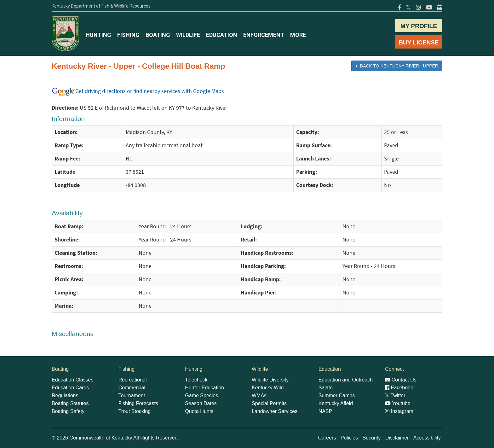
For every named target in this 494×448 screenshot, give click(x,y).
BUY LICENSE (419, 42)
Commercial (132, 388)
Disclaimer (397, 438)
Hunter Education (204, 388)
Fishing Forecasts (138, 403)
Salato (326, 388)
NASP (325, 411)
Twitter (395, 396)
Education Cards (70, 388)
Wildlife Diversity (270, 380)
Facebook (399, 388)
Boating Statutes (70, 403)
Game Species (201, 396)
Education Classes (73, 380)
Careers (327, 438)
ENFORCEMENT (264, 35)
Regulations (65, 396)
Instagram (399, 411)
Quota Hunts (199, 411)
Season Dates (201, 403)
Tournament (132, 396)
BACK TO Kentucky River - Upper (397, 66)
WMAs (259, 396)
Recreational (133, 380)
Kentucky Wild (268, 388)
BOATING (158, 35)
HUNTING (98, 35)
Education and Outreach (346, 380)
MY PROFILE (419, 26)
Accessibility (427, 438)
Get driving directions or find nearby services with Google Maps (138, 91)
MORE (298, 35)
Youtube (398, 403)
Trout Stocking (135, 411)
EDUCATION (222, 35)
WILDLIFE (188, 35)
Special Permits (269, 403)
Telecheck (196, 380)
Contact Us (401, 380)
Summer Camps (337, 396)
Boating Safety (68, 411)
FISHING (128, 35)
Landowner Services (275, 411)
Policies (349, 438)
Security (371, 438)
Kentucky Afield (336, 403)
